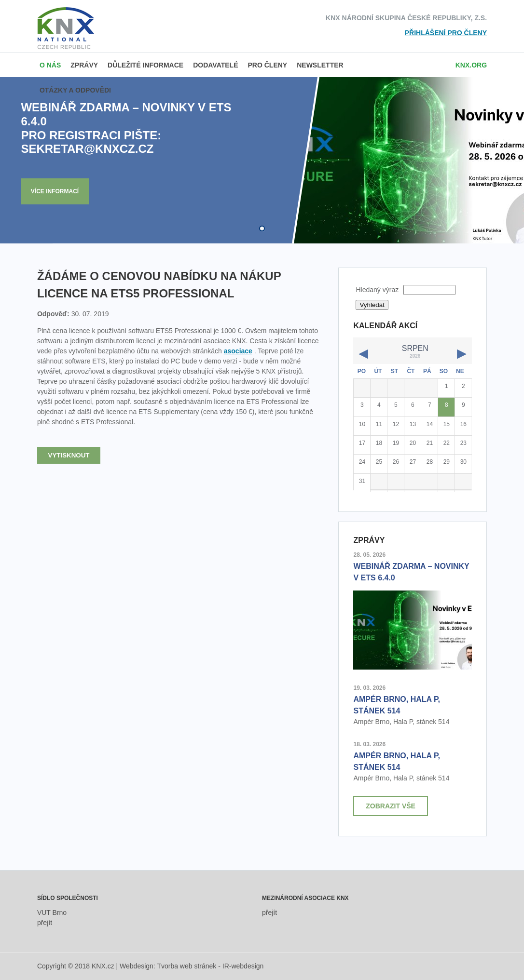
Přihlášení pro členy (446, 33)
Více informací (55, 191)
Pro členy (268, 65)
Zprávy (84, 65)
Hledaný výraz (377, 290)
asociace (238, 351)
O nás (50, 65)
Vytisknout (69, 455)
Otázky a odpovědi (75, 90)
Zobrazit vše (391, 806)
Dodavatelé (215, 65)
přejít (45, 923)
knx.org (471, 65)
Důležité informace (145, 65)
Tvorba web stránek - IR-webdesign (210, 966)
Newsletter (320, 65)
